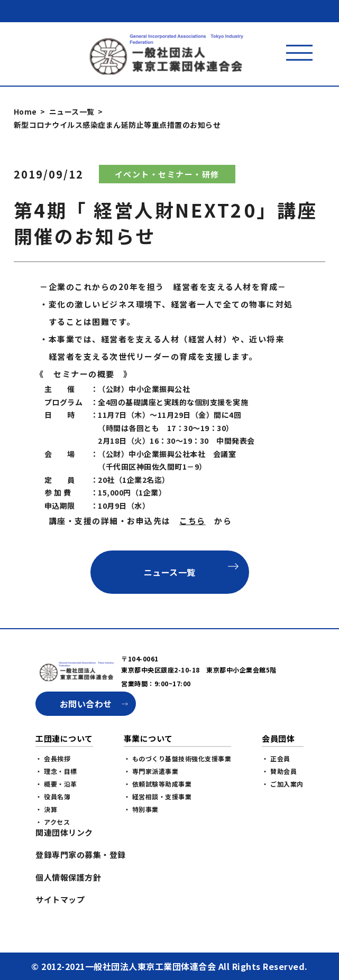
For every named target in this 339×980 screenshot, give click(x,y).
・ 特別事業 (141, 809)
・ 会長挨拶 (53, 758)
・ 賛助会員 (279, 771)
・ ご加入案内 (283, 784)
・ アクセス (53, 822)
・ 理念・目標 (56, 771)
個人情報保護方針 (68, 877)
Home (25, 111)
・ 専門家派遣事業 (151, 771)
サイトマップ (60, 899)
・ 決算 (46, 809)
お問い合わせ (86, 704)
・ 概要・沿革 (56, 784)
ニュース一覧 (72, 111)
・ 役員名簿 (53, 796)
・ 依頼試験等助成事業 (158, 784)
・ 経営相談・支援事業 (158, 796)
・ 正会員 (276, 758)
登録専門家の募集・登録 (81, 855)
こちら (193, 521)
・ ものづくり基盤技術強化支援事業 (178, 758)
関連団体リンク (64, 832)
